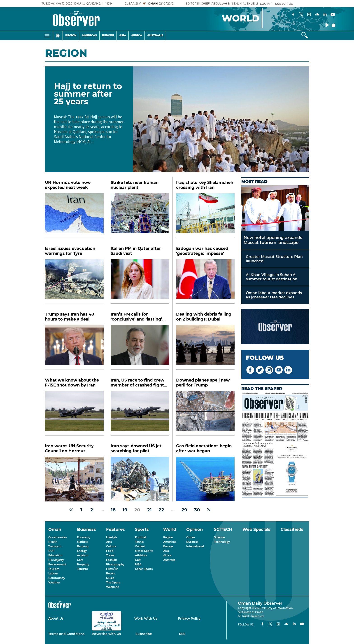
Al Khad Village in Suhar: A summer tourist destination (272, 277)
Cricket (140, 546)
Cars (80, 560)
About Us (56, 618)
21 (149, 510)
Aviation (83, 555)
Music (110, 578)
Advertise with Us (106, 634)
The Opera (113, 582)
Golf (138, 560)
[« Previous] (71, 510)
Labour (53, 573)
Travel (110, 555)
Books (111, 573)
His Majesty (56, 560)
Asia (123, 35)
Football (141, 537)
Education (55, 555)
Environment (57, 564)
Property (83, 564)
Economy (84, 537)
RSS (182, 634)
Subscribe (144, 634)
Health (53, 542)
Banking (83, 546)
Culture (111, 546)
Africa (137, 35)
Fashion (112, 560)
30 (197, 510)
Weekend (113, 587)
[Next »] (209, 510)
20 (137, 510)
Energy (82, 551)
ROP (51, 551)
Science (219, 537)
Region (71, 35)
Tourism (54, 569)
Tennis (139, 542)
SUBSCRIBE (284, 4)
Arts (109, 542)
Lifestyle (112, 537)
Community (57, 578)
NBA (138, 564)
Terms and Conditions (66, 634)
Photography (115, 564)
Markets (83, 542)
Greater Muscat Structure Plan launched (274, 259)
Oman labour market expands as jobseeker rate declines (274, 295)
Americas (89, 35)
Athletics (141, 555)
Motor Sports (144, 551)
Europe (108, 35)
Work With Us (146, 618)
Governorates (58, 537)
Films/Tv (112, 569)
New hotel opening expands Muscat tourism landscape (273, 240)
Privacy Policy (189, 618)
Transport (55, 546)
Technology (222, 542)
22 (161, 510)
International (195, 546)
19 (125, 510)
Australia (155, 35)
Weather (54, 582)
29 (184, 510)
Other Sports (144, 569)
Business (192, 542)
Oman (191, 537)
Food (110, 551)
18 (113, 510)
